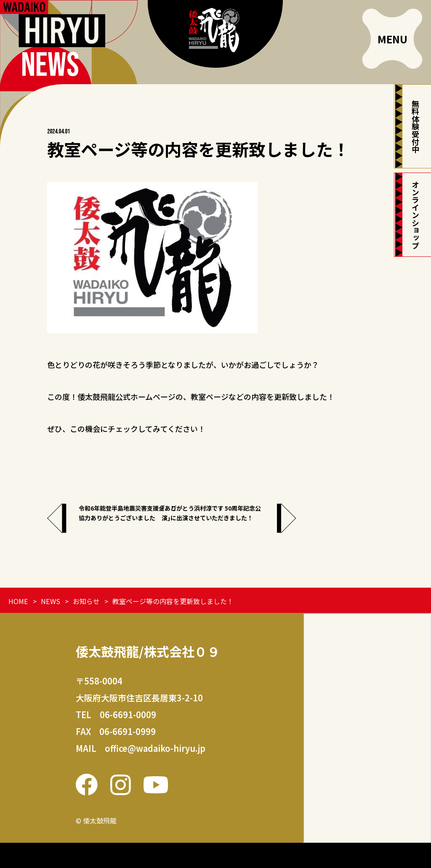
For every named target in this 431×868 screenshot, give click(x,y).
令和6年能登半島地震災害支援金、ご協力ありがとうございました (129, 519)
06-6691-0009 (128, 715)
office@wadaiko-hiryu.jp (155, 748)
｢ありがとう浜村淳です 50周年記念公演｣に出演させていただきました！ (299, 519)
